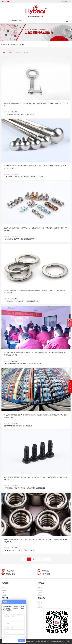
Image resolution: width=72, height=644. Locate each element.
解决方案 (40, 602)
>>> (48, 559)
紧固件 (3, 588)
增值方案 (40, 607)
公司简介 (40, 590)
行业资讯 (18, 52)
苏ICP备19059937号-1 (42, 641)
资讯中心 (14, 45)
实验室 (39, 605)
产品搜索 (65, 2)
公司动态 (10, 52)
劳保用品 (4, 595)
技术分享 (25, 52)
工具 (3, 593)
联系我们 (40, 595)
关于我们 (40, 593)
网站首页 (6, 45)
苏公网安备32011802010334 (60, 641)
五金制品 (4, 590)
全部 (4, 52)
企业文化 (40, 588)
